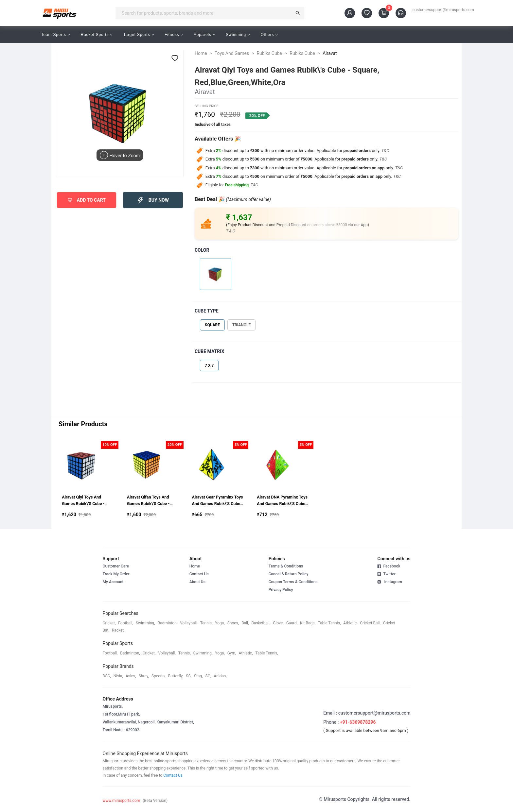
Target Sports (139, 35)
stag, (198, 676)
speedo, (159, 676)
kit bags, (308, 623)
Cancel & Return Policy (289, 574)
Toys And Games (232, 53)
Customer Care (116, 566)
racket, (118, 630)
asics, (131, 676)
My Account (113, 582)
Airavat (330, 53)
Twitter (386, 574)
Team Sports (56, 35)
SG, (208, 676)
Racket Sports (97, 35)
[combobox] (206, 13)
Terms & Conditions (286, 566)
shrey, (144, 676)
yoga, (220, 623)
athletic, (350, 623)
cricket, (109, 623)
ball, (245, 623)
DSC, (107, 676)
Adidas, (220, 676)
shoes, (233, 623)
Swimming (238, 35)
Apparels (204, 35)
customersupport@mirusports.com (443, 10)
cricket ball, (370, 623)
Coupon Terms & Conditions (293, 582)
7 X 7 (209, 365)
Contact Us (199, 574)
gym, (232, 653)
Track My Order (116, 574)
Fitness (174, 35)
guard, (292, 623)
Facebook (389, 566)
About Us (197, 582)
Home (201, 53)
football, (126, 623)
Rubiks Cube (269, 53)
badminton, (168, 623)
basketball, (261, 623)
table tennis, (329, 623)
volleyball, (189, 623)
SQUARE (212, 325)
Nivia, (118, 676)
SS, (189, 676)
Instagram (389, 582)
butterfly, (176, 676)
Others (269, 35)
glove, (278, 623)
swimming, (145, 623)
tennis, (206, 623)
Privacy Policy (281, 590)
